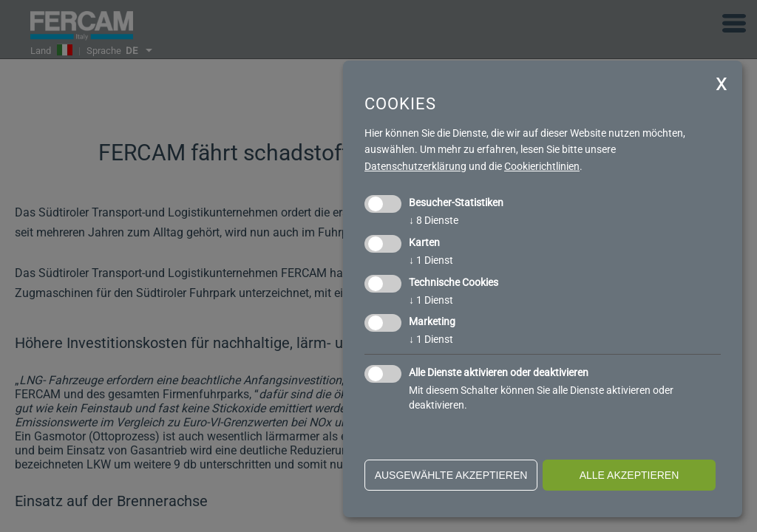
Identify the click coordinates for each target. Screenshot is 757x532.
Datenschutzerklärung (415, 166)
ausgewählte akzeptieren (451, 475)
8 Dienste (434, 220)
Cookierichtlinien (542, 166)
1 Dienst (431, 260)
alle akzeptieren (629, 475)
